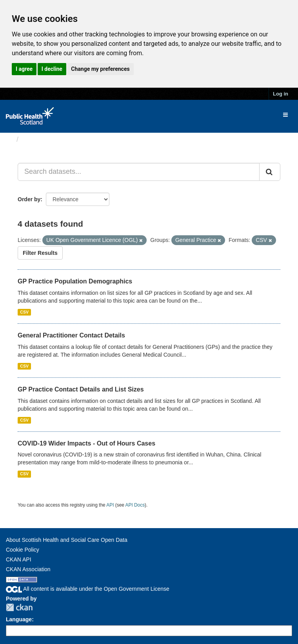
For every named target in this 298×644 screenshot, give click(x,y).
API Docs (135, 505)
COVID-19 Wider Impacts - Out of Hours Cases (86, 443)
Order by (29, 199)
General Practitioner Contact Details (71, 335)
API (110, 505)
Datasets (37, 139)
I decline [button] (52, 69)
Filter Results (40, 253)
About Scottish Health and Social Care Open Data (67, 540)
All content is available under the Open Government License (88, 589)
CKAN (19, 607)
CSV (24, 312)
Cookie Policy (23, 550)
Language (19, 619)
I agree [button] (24, 69)
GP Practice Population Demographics (75, 281)
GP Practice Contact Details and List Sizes (81, 389)
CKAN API (19, 559)
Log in (281, 94)
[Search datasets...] (139, 172)
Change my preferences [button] (100, 69)
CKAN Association (28, 569)
